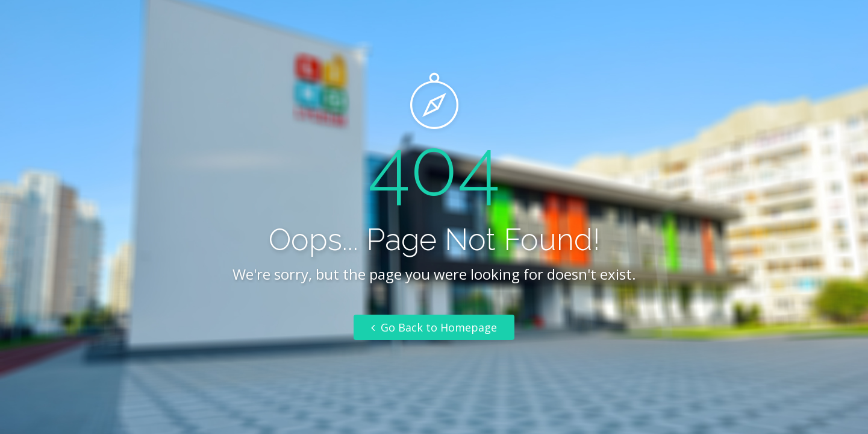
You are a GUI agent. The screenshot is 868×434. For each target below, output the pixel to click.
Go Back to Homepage (434, 327)
